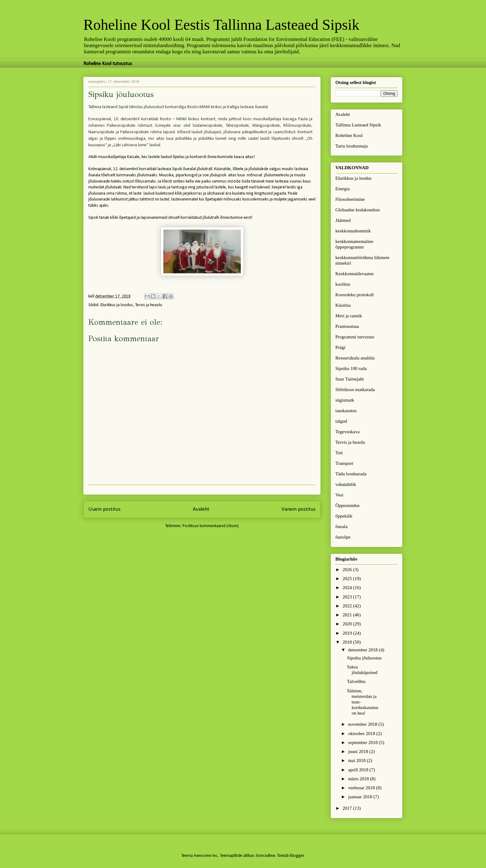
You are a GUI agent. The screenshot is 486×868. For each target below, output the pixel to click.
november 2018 (363, 724)
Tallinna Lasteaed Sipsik (358, 125)
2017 (348, 808)
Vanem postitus (298, 509)
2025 (348, 579)
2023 (348, 597)
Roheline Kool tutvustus (108, 64)
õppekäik (344, 516)
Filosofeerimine (350, 199)
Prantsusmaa (347, 326)
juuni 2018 (359, 751)
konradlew (266, 856)
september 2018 (363, 742)
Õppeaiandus (347, 505)
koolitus (343, 284)
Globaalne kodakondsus (358, 210)
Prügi (340, 347)
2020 (348, 624)
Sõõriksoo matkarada (355, 390)
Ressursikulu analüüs (355, 358)
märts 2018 (359, 779)
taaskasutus (346, 411)
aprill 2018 (359, 770)
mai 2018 (357, 760)
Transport (344, 463)
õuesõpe (343, 537)
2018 (348, 642)
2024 (348, 588)
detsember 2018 (363, 650)
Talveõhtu (356, 681)
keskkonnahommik (353, 231)
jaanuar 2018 (361, 797)
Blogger (297, 856)
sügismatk (345, 400)
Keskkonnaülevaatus (355, 274)
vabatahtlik (346, 484)
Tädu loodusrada (351, 474)
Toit (339, 453)
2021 (348, 615)
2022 (348, 606)
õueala (341, 527)
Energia (342, 189)
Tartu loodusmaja (351, 146)
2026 (348, 570)
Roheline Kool (349, 135)
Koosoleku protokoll (355, 295)
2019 (348, 633)
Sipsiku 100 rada (351, 368)
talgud (341, 421)
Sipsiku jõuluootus (365, 658)
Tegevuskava (347, 432)
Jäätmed (343, 220)
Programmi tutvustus (355, 337)
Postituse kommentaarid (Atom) (211, 526)
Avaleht (201, 509)
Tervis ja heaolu (149, 305)
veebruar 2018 (362, 788)
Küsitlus (343, 305)
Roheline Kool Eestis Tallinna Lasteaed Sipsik (221, 25)
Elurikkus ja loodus (117, 305)
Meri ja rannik (349, 316)
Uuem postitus (104, 509)
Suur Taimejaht (350, 379)
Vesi (339, 495)
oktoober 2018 (362, 734)
